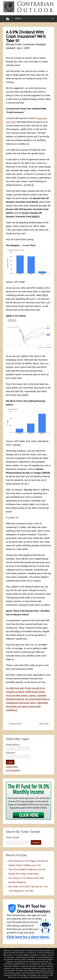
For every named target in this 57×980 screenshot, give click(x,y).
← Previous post (14, 724)
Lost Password (13, 770)
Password (11, 753)
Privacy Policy (15, 973)
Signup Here (12, 767)
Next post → (45, 724)
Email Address (13, 745)
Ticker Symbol (13, 837)
